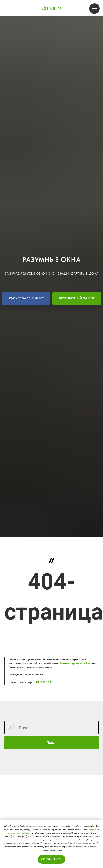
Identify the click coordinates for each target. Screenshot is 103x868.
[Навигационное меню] (94, 9)
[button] (26, 299)
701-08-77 (51, 8)
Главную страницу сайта (75, 663)
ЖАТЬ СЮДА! (44, 682)
